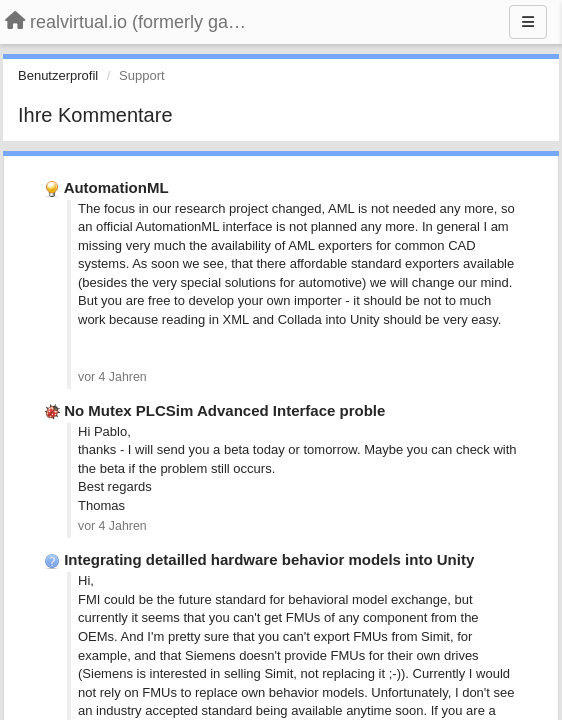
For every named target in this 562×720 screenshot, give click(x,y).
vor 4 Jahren (112, 377)
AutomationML (116, 187)
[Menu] (528, 22)
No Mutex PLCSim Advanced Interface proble (224, 410)
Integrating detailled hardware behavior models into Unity (269, 559)
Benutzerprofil (58, 75)
